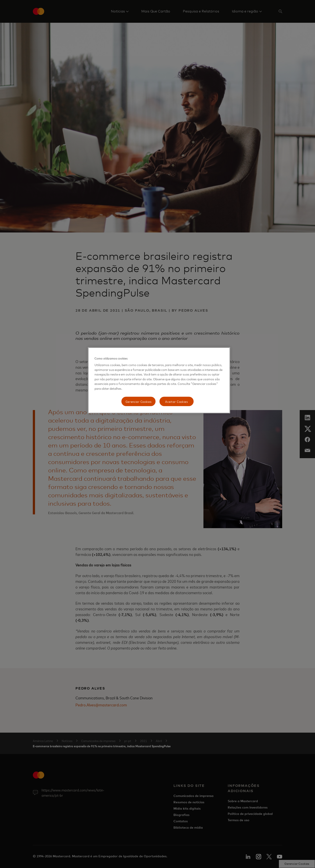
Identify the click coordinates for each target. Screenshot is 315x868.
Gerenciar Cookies (139, 401)
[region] (159, 380)
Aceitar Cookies (177, 401)
